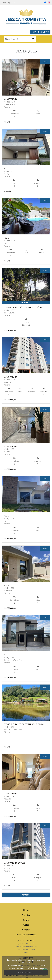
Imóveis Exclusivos (40, 32)
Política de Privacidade (35, 968)
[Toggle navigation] (43, 39)
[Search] (20, 39)
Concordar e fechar (26, 972)
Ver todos (26, 895)
